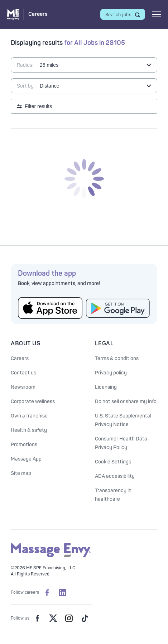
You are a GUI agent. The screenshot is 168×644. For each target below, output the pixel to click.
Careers (20, 358)
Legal (104, 344)
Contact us (23, 373)
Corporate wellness (33, 402)
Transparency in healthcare (113, 495)
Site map (21, 473)
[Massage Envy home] (51, 556)
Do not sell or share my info (126, 402)
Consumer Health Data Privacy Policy (121, 443)
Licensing (106, 387)
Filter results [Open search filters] (38, 106)
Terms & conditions (117, 358)
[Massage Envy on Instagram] (69, 618)
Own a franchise (29, 416)
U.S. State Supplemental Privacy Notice (123, 420)
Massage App (26, 459)
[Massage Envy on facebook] (37, 618)
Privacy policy (111, 373)
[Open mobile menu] (157, 14)
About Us (25, 344)
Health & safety (29, 430)
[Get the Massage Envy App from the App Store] (50, 308)
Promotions (24, 445)
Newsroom (23, 387)
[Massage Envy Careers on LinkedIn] (63, 592)
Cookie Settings (113, 462)
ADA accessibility (115, 476)
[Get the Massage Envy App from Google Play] (118, 308)
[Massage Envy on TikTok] (85, 618)
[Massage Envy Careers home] (27, 15)
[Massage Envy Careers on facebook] (47, 592)
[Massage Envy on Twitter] (53, 618)
